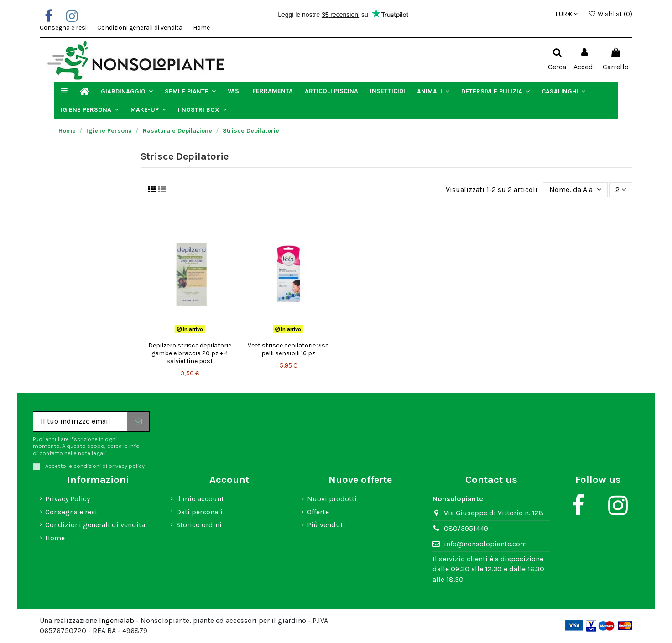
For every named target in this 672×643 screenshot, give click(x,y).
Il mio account (200, 499)
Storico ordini (199, 525)
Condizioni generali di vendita (141, 28)
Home (201, 28)
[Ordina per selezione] (575, 190)
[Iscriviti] (138, 422)
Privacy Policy (68, 499)
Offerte (318, 512)
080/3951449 (466, 528)
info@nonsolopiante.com (485, 544)
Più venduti (326, 525)
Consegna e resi (64, 28)
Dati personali (199, 512)
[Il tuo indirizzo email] (80, 422)
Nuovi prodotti (332, 499)
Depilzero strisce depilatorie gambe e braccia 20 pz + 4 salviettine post (190, 353)
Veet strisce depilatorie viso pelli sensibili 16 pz (288, 349)
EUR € (566, 14)
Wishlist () (610, 14)
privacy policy (127, 466)
